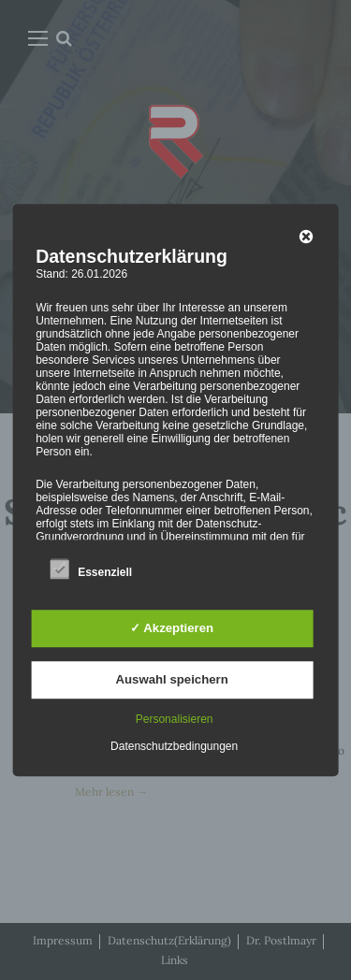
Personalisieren (175, 719)
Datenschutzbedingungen (174, 746)
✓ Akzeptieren (172, 628)
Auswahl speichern (172, 679)
